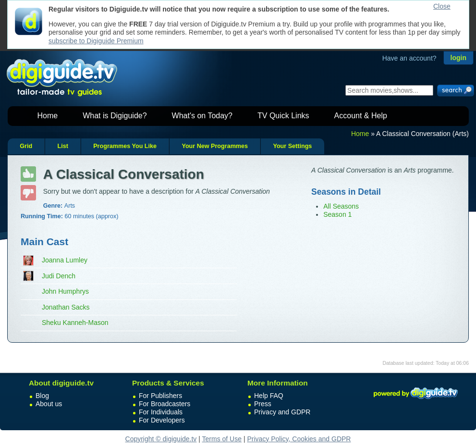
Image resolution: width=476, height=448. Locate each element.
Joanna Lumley (65, 260)
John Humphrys (65, 291)
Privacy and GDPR (282, 412)
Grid (26, 146)
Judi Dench (59, 276)
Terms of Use (222, 439)
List (62, 146)
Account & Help (361, 116)
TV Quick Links (283, 116)
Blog (42, 396)
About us (49, 404)
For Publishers (160, 396)
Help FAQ (269, 396)
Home (48, 116)
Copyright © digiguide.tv (161, 439)
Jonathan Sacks (66, 307)
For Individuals (161, 412)
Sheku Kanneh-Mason (75, 323)
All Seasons (341, 206)
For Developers (162, 420)
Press (263, 404)
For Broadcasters (165, 404)
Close (442, 6)
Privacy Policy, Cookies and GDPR (299, 439)
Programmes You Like (125, 146)
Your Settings (292, 146)
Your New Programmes (215, 146)
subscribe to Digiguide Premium (96, 41)
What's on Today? (202, 116)
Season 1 (337, 214)
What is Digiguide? (115, 116)
